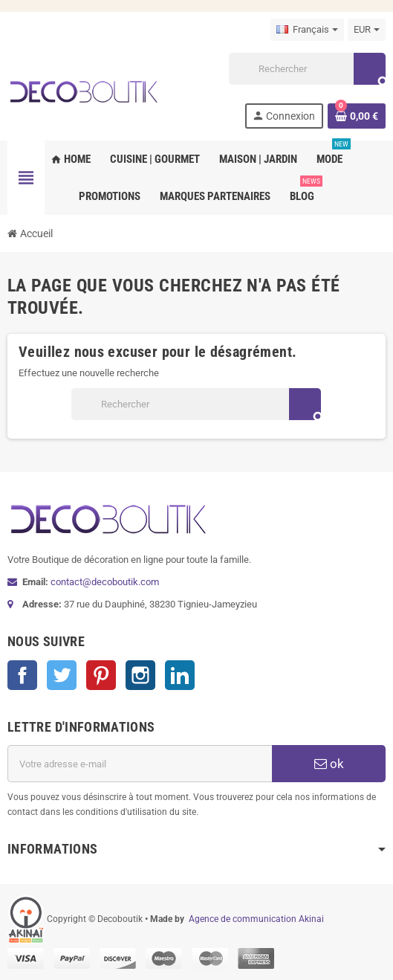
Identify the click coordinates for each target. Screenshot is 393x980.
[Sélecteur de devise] (367, 30)
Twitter (62, 675)
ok (329, 764)
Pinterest (101, 675)
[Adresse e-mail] (140, 764)
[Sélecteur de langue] (307, 30)
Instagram (140, 675)
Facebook (22, 675)
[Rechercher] (307, 69)
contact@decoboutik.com (105, 582)
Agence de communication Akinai (256, 919)
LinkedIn (180, 675)
